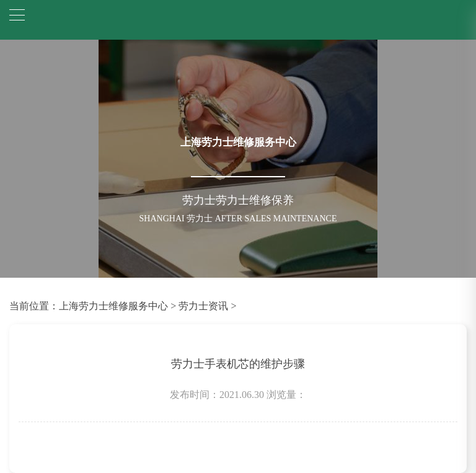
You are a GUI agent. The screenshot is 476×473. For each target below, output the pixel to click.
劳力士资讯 (203, 306)
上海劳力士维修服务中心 (113, 306)
